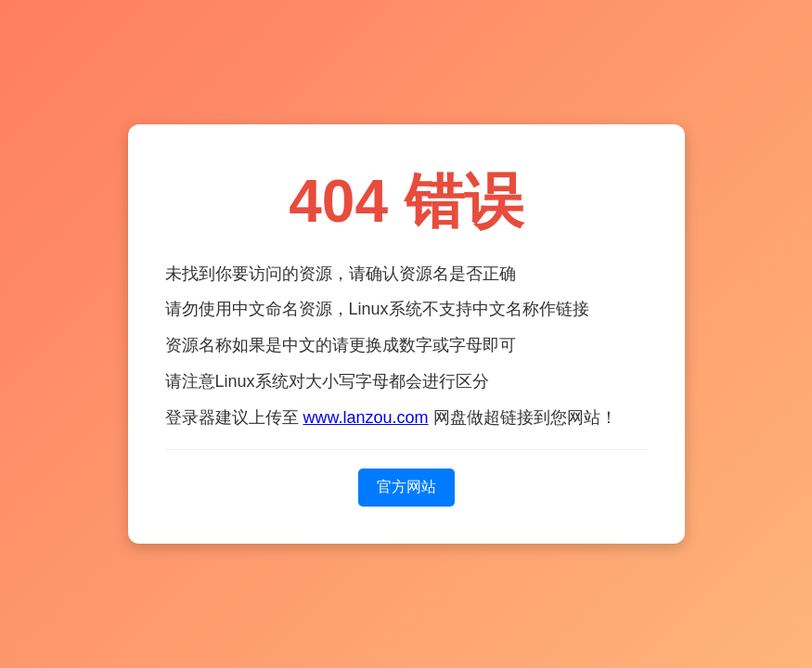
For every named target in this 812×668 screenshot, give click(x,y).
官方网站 (406, 487)
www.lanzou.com (366, 417)
